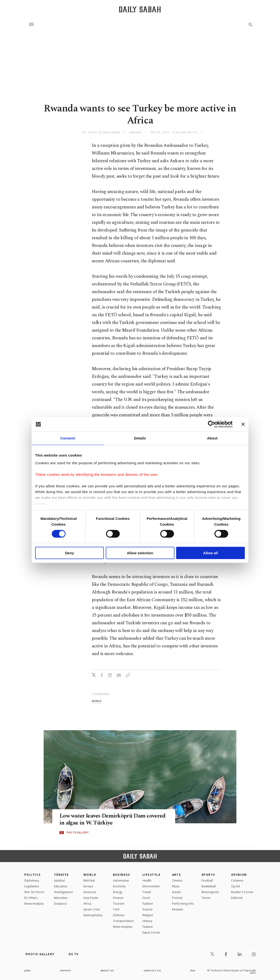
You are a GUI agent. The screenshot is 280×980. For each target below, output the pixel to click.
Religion (148, 915)
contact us (153, 970)
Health (147, 880)
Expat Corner (151, 932)
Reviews (177, 909)
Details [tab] (140, 438)
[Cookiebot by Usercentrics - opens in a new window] (211, 424)
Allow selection (140, 553)
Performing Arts (183, 904)
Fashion (148, 904)
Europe (88, 886)
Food (146, 898)
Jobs (28, 970)
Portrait (177, 898)
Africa (87, 904)
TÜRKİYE (61, 875)
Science (147, 909)
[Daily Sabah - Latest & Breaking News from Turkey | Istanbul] (140, 9)
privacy (66, 970)
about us (107, 970)
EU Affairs (31, 898)
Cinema (177, 880)
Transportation (123, 921)
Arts (177, 875)
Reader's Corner (242, 892)
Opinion (239, 875)
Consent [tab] (68, 438)
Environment (151, 886)
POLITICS (33, 875)
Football (207, 880)
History (147, 921)
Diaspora (60, 904)
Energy (118, 892)
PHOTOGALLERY (78, 833)
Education (61, 886)
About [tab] (212, 438)
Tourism (119, 904)
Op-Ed (235, 886)
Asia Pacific (91, 898)
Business (122, 875)
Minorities (61, 898)
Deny (70, 553)
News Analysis (34, 904)
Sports (208, 875)
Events (176, 892)
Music (176, 886)
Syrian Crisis (92, 909)
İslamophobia (93, 915)
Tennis (206, 898)
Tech (116, 909)
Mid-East (89, 880)
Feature (148, 927)
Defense (119, 915)
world (97, 701)
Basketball (209, 886)
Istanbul (59, 880)
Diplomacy (32, 880)
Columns (237, 880)
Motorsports (210, 892)
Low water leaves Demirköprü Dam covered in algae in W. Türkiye (105, 819)
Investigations (63, 892)
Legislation (32, 886)
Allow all (210, 553)
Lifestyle (151, 875)
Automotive (121, 880)
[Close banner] (243, 424)
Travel (147, 892)
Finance (118, 898)
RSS (193, 970)
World (90, 875)
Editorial (237, 898)
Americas (90, 892)
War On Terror (34, 892)
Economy (119, 886)
